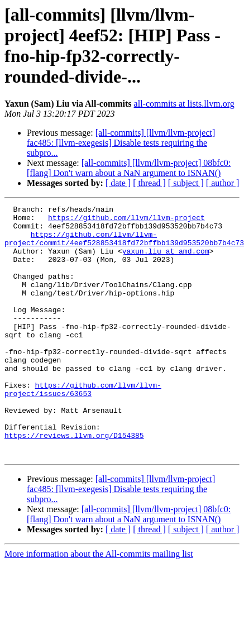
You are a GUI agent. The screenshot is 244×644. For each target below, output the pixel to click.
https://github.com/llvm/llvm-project (126, 221)
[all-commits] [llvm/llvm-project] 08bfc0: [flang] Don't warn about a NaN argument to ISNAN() (129, 168)
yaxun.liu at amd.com (166, 261)
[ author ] (223, 183)
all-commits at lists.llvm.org (184, 104)
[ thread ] (149, 183)
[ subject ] (186, 183)
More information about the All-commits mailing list (99, 604)
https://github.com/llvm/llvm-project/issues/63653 (83, 427)
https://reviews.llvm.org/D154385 (74, 482)
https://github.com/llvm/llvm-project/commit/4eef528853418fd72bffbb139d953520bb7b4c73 (124, 246)
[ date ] (118, 183)
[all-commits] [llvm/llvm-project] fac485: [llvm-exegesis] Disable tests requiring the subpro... (121, 143)
